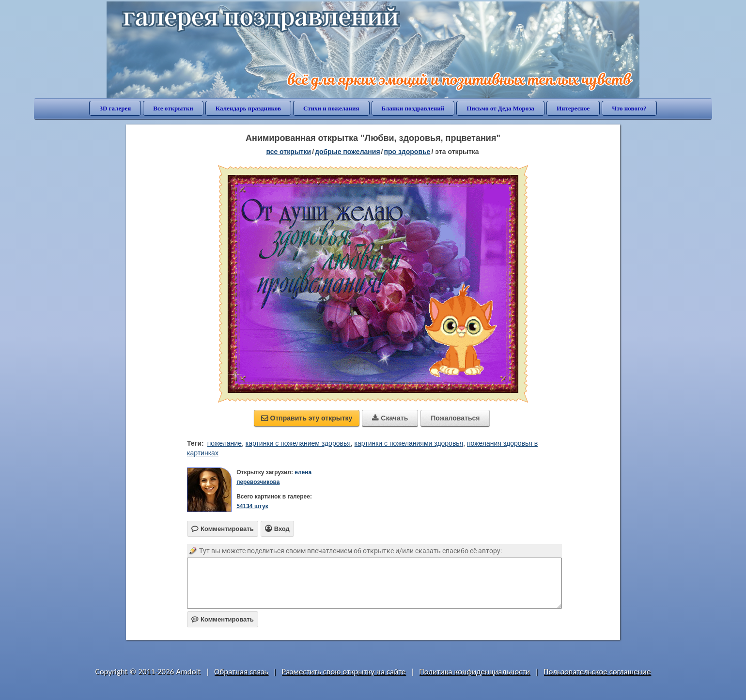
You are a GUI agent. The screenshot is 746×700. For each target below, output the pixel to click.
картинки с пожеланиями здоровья (409, 443)
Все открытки (173, 108)
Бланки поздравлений (413, 108)
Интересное (573, 108)
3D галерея (115, 108)
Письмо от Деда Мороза (500, 108)
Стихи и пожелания (331, 108)
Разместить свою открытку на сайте (343, 672)
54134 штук (252, 506)
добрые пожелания (348, 152)
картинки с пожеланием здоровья (298, 443)
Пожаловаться (455, 418)
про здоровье (407, 152)
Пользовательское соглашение (597, 672)
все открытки (288, 152)
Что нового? (629, 108)
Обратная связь (241, 672)
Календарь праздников (248, 108)
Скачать (390, 418)
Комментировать (223, 619)
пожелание (225, 443)
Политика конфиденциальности (474, 672)
